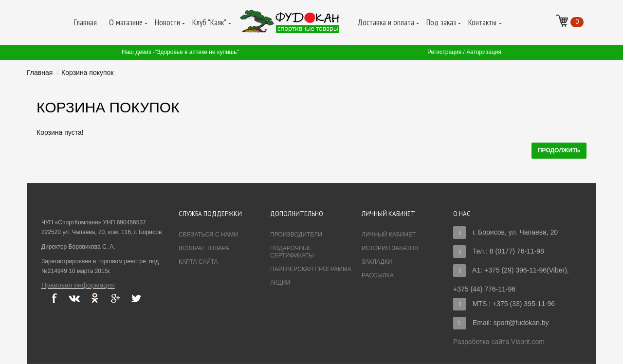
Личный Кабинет (389, 235)
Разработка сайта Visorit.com (499, 342)
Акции (280, 283)
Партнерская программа (311, 269)
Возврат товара (204, 248)
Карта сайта (198, 262)
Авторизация (484, 52)
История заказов (390, 248)
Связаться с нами (208, 235)
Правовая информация (78, 285)
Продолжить (559, 150)
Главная (40, 73)
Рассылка (378, 275)
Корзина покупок (87, 73)
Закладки (377, 262)
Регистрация (444, 52)
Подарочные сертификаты (292, 252)
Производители (296, 235)
